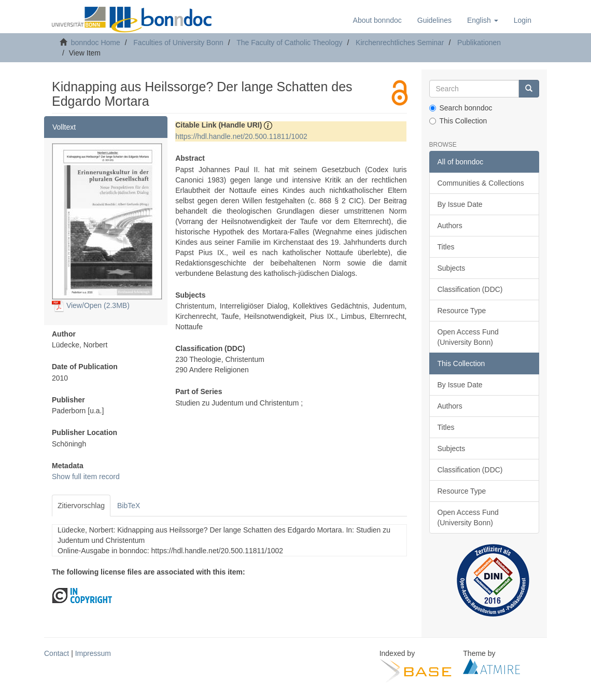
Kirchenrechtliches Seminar (400, 43)
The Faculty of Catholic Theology (289, 43)
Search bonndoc (461, 108)
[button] (483, 20)
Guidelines (434, 20)
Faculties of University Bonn (178, 43)
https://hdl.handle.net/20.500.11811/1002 (241, 136)
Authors (450, 226)
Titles (446, 247)
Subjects (452, 268)
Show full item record (86, 477)
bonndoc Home (96, 43)
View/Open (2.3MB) (91, 305)
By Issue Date (460, 204)
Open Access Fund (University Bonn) (468, 337)
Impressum (93, 653)
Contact (57, 653)
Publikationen (479, 43)
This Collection (458, 121)
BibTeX (129, 506)
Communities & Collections (481, 183)
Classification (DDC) (470, 289)
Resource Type (462, 311)
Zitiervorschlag (81, 506)
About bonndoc (377, 20)
